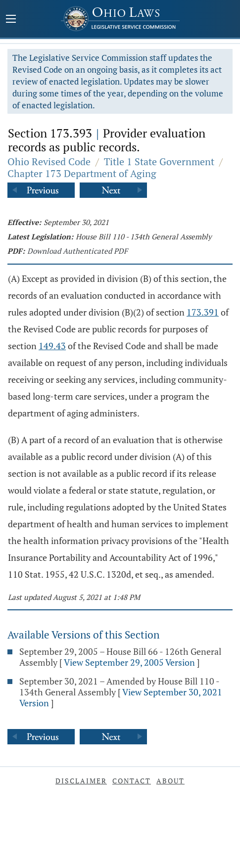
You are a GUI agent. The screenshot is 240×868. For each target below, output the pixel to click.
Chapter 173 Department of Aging (82, 173)
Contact (132, 781)
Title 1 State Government (159, 161)
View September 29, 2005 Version (129, 662)
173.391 (203, 312)
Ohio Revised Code (49, 161)
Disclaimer (81, 781)
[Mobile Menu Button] (11, 20)
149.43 (52, 346)
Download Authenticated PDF (77, 251)
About (170, 781)
